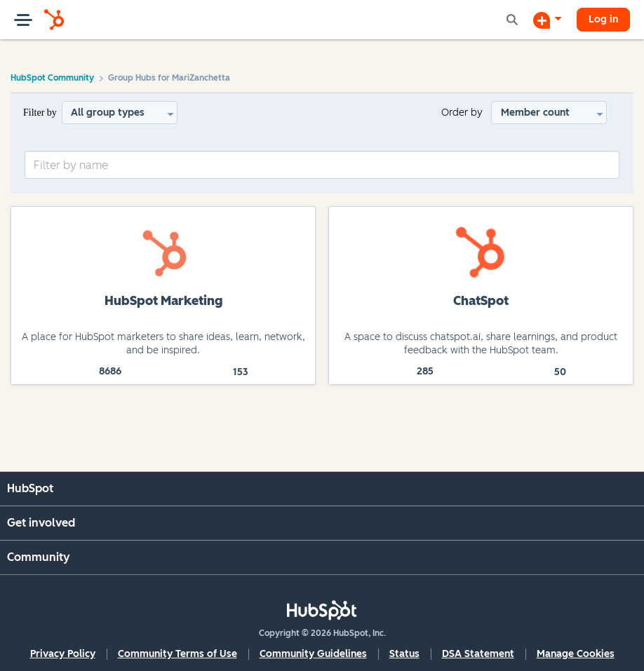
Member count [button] (535, 113)
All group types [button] (108, 113)
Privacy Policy (63, 654)
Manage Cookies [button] (576, 654)
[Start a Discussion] (547, 20)
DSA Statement (478, 654)
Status (404, 654)
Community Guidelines (313, 654)
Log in (603, 19)
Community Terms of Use (177, 654)
